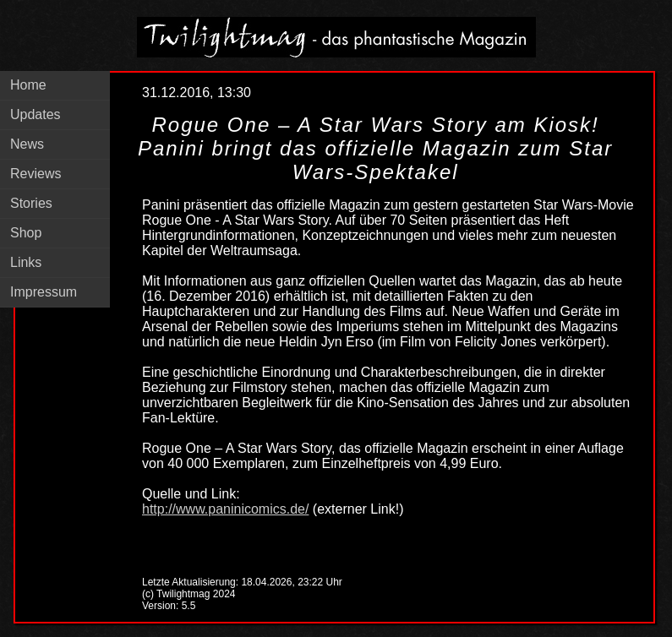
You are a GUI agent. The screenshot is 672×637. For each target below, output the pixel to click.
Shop (26, 233)
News (27, 144)
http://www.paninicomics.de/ (225, 509)
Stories (31, 203)
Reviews (36, 174)
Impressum (44, 292)
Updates (36, 114)
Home (28, 85)
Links (26, 262)
